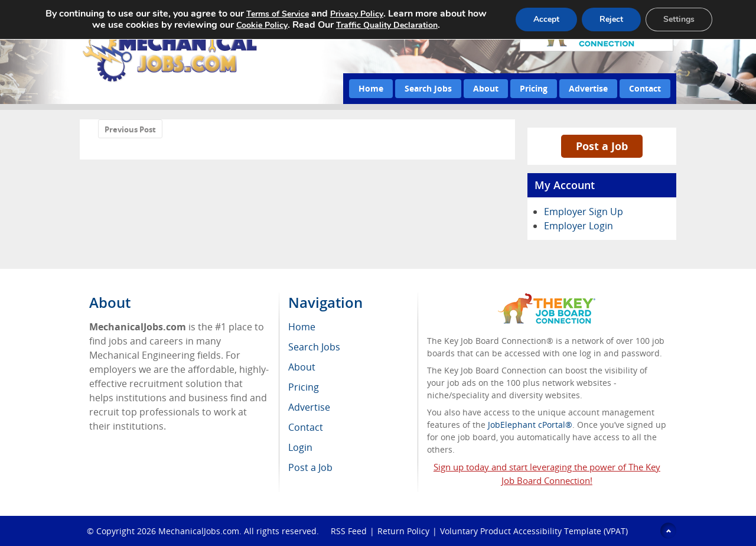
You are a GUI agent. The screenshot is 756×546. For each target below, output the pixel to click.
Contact (645, 88)
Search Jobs (428, 88)
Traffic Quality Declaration (387, 25)
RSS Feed (349, 531)
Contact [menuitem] (306, 427)
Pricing (534, 88)
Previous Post (130, 129)
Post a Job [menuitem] (310, 467)
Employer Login (579, 226)
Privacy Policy (357, 14)
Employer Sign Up (584, 212)
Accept (546, 19)
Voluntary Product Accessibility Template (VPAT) (534, 531)
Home (371, 88)
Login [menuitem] (300, 447)
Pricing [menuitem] (304, 387)
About (486, 88)
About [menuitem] (302, 367)
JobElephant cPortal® (530, 425)
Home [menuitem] (302, 327)
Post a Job (602, 146)
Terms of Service (278, 14)
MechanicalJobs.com (199, 531)
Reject (611, 19)
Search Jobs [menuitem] (314, 347)
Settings (679, 19)
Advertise (588, 88)
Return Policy (403, 531)
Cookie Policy (262, 25)
